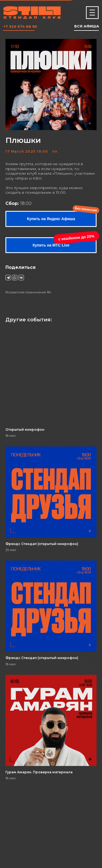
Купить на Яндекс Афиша (51, 219)
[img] (92, 13)
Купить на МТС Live (51, 245)
